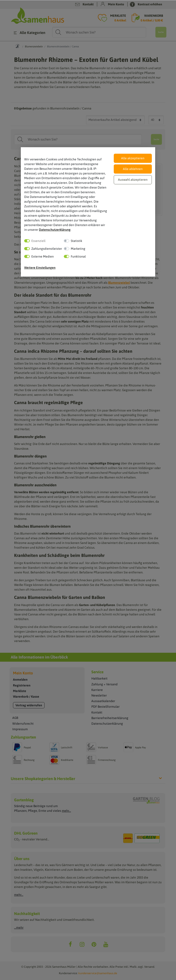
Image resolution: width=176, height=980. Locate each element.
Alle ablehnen (133, 169)
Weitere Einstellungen (40, 268)
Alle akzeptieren (133, 158)
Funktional (78, 256)
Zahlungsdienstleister (47, 249)
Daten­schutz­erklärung (55, 230)
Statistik (76, 241)
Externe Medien (43, 256)
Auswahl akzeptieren (133, 180)
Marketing (78, 249)
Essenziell (38, 241)
